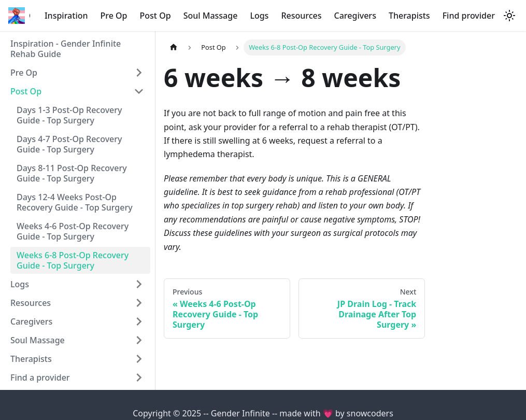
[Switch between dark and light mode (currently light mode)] (509, 16)
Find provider (469, 16)
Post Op (155, 16)
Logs (259, 16)
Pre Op (114, 16)
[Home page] (174, 47)
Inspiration (66, 16)
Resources (301, 16)
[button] (77, 73)
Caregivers (355, 16)
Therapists (409, 16)
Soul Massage (211, 16)
